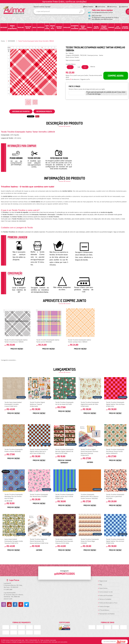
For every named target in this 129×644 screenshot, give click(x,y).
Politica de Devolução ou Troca (108, 603)
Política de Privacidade (106, 596)
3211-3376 (8, 599)
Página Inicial (103, 581)
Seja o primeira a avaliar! (73, 60)
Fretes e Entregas (104, 606)
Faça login (48, 7)
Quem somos (101, 7)
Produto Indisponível (17, 323)
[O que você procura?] (81, 12)
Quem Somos (103, 588)
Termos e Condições (105, 599)
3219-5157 (97, 16)
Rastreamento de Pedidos (107, 614)
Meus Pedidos (89, 7)
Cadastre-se (124, 7)
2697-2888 (8, 590)
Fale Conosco (113, 7)
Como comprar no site (106, 592)
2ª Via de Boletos (104, 610)
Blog (101, 585)
